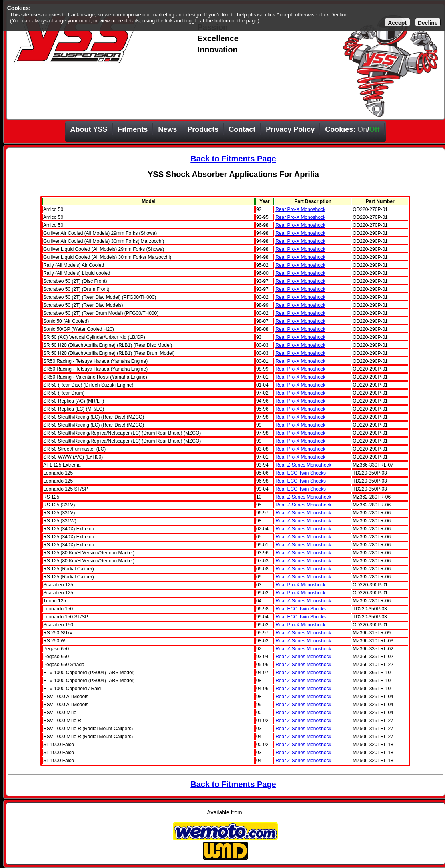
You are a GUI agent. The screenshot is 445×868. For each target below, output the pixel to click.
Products (203, 129)
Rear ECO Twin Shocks (301, 473)
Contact (242, 129)
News (167, 129)
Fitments (133, 129)
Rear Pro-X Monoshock (300, 209)
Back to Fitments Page (233, 159)
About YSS (89, 129)
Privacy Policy (290, 129)
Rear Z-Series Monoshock (303, 465)
